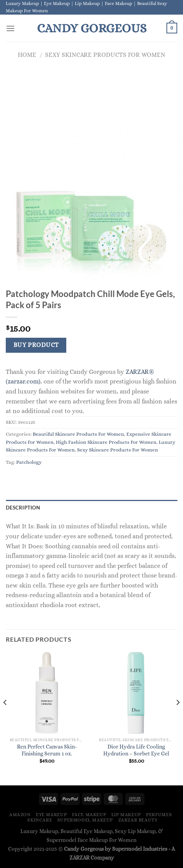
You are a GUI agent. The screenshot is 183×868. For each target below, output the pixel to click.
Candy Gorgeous (92, 28)
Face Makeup (89, 815)
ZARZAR (79, 858)
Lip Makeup (126, 815)
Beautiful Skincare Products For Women (78, 434)
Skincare (40, 820)
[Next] (178, 718)
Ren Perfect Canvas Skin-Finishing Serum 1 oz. (47, 750)
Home (27, 55)
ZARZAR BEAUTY (138, 820)
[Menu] (10, 28)
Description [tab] (23, 508)
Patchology (29, 462)
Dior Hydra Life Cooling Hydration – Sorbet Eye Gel (136, 750)
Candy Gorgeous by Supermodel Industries (116, 849)
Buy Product (36, 345)
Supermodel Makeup (85, 820)
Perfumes (159, 815)
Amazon (20, 815)
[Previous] (5, 718)
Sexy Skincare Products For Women (105, 55)
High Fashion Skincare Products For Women (106, 442)
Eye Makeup (51, 815)
